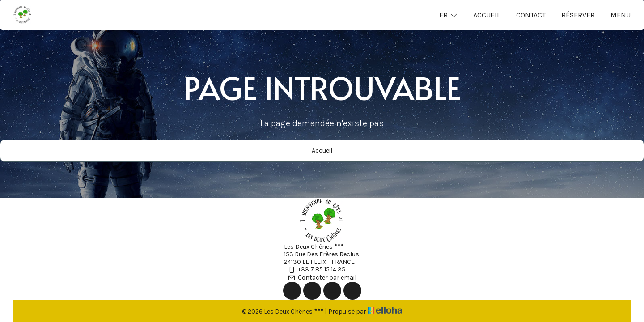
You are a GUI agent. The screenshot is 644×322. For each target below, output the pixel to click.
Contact (531, 15)
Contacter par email (322, 278)
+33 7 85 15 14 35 (316, 269)
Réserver (578, 15)
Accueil (487, 15)
